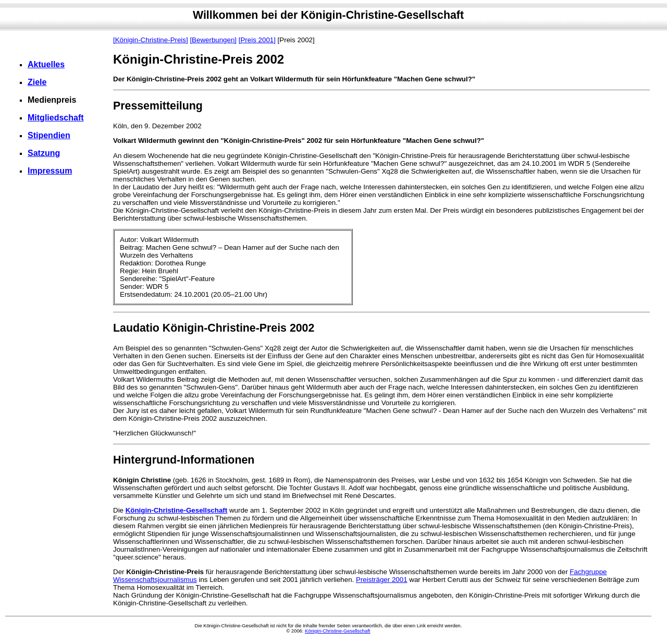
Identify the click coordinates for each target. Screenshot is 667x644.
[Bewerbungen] (213, 40)
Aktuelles (46, 64)
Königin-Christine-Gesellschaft (177, 510)
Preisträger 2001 (382, 580)
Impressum (50, 171)
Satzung (44, 153)
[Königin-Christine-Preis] (151, 40)
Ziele (37, 82)
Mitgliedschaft (56, 118)
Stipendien (49, 135)
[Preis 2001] (257, 40)
